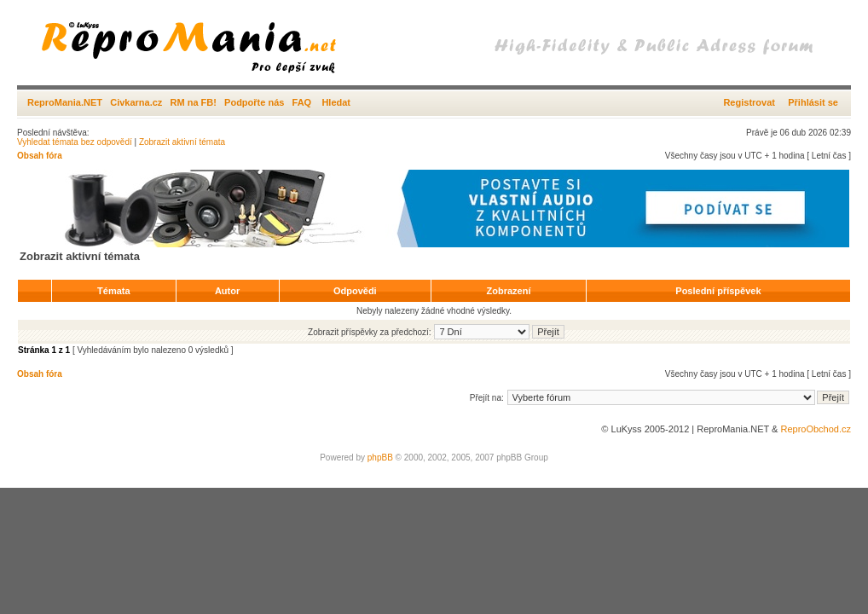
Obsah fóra (40, 156)
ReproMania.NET (65, 102)
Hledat (336, 102)
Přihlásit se (813, 102)
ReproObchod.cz (816, 429)
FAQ (302, 102)
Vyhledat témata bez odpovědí (75, 142)
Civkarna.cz (136, 102)
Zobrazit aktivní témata (182, 142)
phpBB (380, 458)
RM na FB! (194, 102)
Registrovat (749, 102)
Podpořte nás (254, 102)
